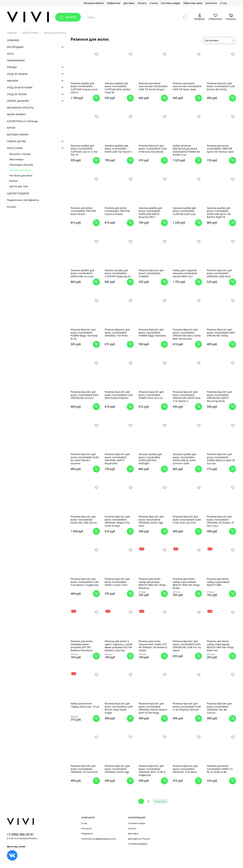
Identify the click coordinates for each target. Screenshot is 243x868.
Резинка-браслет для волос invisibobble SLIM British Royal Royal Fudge (119, 708)
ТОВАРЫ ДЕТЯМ (16, 141)
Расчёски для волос (21, 175)
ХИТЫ (10, 54)
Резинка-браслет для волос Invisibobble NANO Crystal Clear (117, 582)
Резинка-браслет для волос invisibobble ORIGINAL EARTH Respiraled (117, 459)
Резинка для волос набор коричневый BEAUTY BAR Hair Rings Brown (186, 583)
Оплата (142, 3)
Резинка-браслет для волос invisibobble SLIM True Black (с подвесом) (85, 582)
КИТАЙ (11, 128)
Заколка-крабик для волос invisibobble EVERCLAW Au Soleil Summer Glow (184, 459)
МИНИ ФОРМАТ (16, 114)
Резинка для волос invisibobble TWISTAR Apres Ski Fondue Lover (220, 149)
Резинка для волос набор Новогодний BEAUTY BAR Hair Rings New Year (220, 646)
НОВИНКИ (13, 40)
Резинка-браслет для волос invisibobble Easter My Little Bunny (84, 520)
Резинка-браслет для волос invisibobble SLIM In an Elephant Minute (187, 707)
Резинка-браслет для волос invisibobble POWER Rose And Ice (151, 395)
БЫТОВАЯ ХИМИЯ (18, 134)
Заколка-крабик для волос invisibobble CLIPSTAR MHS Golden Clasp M (118, 88)
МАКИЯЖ (12, 81)
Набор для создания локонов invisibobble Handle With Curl (185, 273)
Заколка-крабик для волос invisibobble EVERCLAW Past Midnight (150, 459)
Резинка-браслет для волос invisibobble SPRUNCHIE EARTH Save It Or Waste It (187, 396)
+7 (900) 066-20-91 (20, 834)
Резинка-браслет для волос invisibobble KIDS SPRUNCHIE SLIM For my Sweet (187, 646)
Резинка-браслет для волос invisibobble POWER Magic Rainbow (152, 333)
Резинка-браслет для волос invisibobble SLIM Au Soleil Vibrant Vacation (85, 459)
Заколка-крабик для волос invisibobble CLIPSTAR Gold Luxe (184, 211)
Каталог (68, 17)
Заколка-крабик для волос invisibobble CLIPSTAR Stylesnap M (118, 273)
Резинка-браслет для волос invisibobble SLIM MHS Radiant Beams (119, 395)
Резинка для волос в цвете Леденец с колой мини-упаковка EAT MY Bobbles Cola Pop (119, 646)
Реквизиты (87, 834)
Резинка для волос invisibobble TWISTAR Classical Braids (117, 211)
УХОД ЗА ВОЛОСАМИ (20, 87)
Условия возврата (138, 844)
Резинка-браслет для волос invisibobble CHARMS (151, 273)
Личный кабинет (94, 3)
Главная (12, 33)
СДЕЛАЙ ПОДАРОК (18, 193)
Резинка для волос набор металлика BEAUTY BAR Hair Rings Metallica (152, 583)
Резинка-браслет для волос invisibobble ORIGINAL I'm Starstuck (84, 769)
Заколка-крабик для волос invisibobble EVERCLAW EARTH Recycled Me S (150, 213)
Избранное (114, 3)
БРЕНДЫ (12, 67)
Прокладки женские (21, 165)
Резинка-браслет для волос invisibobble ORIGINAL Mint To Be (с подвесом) (152, 770)
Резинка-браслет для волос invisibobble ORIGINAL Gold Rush (219, 273)
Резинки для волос (21, 170)
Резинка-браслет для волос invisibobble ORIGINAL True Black (185, 769)
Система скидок (171, 3)
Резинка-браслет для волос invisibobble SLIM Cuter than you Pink (187, 520)
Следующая (160, 801)
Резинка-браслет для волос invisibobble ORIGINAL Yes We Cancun (219, 708)
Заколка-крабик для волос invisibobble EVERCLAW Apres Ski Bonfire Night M (219, 213)
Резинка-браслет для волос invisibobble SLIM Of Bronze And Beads (153, 149)
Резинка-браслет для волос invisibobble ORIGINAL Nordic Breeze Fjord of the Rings (153, 708)
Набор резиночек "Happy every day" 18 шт (85, 705)
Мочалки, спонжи (20, 154)
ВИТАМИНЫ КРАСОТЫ (20, 108)
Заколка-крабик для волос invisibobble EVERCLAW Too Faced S (118, 149)
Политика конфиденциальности (99, 839)
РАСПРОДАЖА (15, 47)
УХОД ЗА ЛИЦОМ (17, 74)
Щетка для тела (19, 186)
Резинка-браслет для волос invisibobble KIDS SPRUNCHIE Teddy (221, 333)
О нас (224, 3)
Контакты (211, 3)
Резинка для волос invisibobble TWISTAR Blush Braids (83, 211)
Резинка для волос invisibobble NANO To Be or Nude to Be (220, 769)
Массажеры (16, 159)
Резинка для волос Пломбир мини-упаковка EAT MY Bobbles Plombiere (82, 646)
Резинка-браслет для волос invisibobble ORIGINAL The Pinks (117, 333)
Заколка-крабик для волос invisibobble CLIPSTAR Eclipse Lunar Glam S (84, 88)
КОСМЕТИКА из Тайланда (22, 121)
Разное (14, 181)
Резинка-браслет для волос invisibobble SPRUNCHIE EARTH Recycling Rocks (219, 396)
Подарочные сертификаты (23, 200)
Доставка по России (139, 839)
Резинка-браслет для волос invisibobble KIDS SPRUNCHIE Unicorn (85, 395)
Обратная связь (193, 3)
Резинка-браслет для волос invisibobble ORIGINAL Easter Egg (117, 769)
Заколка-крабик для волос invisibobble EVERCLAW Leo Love (82, 273)
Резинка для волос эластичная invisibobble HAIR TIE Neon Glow (187, 86)
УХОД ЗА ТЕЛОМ (17, 94)
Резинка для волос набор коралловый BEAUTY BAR (218, 582)
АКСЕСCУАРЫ (30, 33)
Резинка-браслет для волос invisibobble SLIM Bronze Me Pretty (221, 86)
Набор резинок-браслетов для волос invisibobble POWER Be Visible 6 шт (186, 150)
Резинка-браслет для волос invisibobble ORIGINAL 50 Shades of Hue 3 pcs (220, 521)
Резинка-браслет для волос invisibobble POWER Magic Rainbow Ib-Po (84, 334)
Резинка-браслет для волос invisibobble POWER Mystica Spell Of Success (221, 459)
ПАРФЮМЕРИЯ (16, 61)
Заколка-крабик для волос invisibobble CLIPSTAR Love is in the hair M (84, 150)
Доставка (129, 3)
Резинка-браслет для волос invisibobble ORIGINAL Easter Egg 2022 (151, 521)
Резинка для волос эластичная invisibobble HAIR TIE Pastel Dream (153, 86)
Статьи (154, 3)
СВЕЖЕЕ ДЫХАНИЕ (18, 101)
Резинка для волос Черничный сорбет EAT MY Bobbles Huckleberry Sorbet (153, 646)
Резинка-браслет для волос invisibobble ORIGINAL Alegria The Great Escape (117, 521)
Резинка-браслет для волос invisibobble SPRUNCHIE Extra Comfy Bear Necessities (187, 334)
